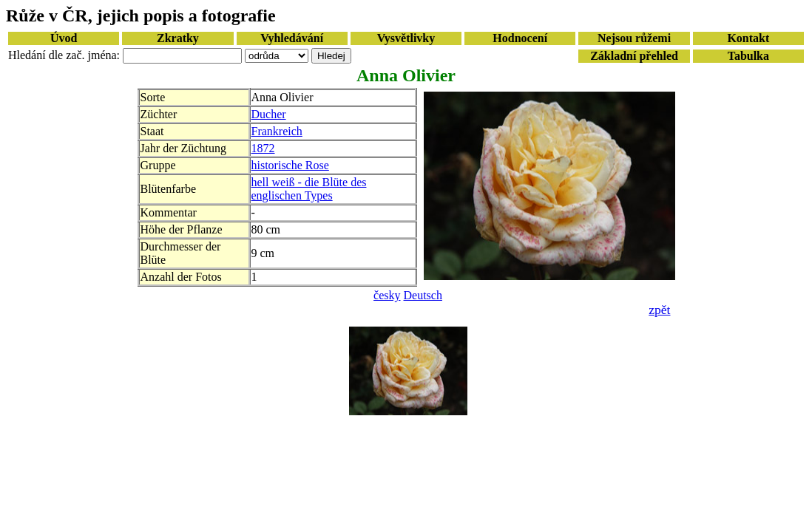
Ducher (269, 114)
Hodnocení (520, 38)
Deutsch (423, 295)
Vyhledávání (292, 38)
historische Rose (290, 165)
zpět (659, 310)
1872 (263, 148)
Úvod (64, 38)
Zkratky (178, 38)
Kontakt (748, 38)
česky (387, 295)
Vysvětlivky (406, 38)
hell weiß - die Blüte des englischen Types (309, 189)
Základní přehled (634, 56)
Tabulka (748, 56)
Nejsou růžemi (634, 38)
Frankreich (277, 131)
